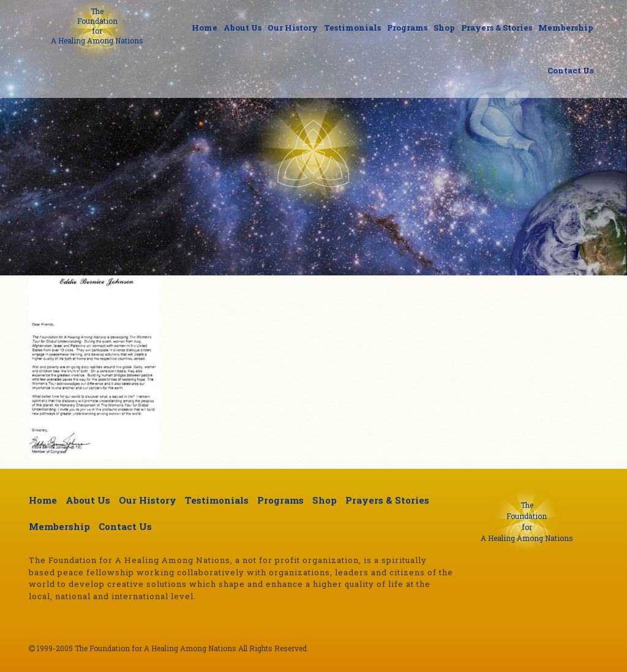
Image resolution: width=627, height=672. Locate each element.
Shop (444, 28)
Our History (293, 28)
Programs (407, 28)
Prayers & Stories (497, 28)
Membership (566, 28)
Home (205, 28)
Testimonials (352, 28)
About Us (242, 28)
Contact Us (570, 70)
